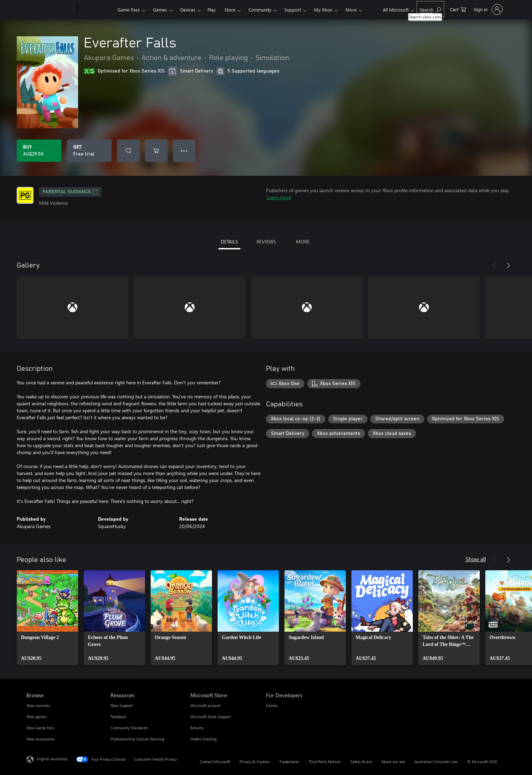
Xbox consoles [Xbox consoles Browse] (38, 705)
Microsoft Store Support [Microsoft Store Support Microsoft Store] (211, 717)
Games (160, 10)
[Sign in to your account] (488, 9)
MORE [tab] (303, 242)
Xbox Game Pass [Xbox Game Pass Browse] (40, 728)
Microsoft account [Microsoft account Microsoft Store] (206, 705)
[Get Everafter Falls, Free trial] (89, 151)
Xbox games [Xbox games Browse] (37, 717)
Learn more (279, 197)
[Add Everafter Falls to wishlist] (128, 151)
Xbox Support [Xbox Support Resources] (122, 705)
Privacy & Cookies (255, 762)
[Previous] (494, 265)
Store (230, 10)
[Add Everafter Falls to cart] (156, 151)
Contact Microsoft (215, 762)
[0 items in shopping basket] (458, 9)
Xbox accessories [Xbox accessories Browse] (41, 739)
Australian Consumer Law (436, 762)
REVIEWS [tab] (266, 242)
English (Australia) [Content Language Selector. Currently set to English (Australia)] (52, 759)
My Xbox (323, 10)
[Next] (508, 265)
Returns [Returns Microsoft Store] (197, 728)
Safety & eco (361, 762)
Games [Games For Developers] (272, 705)
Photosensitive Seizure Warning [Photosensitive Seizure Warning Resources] (137, 739)
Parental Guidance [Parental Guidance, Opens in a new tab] (70, 192)
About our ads (393, 762)
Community (260, 10)
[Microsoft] (50, 10)
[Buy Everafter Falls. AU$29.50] (39, 151)
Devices (188, 10)
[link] (47, 618)
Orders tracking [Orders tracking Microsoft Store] (203, 739)
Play (211, 10)
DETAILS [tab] (229, 242)
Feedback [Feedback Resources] (118, 717)
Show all (476, 559)
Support (293, 10)
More (351, 10)
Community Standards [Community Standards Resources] (129, 728)
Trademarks (289, 762)
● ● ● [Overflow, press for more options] (184, 151)
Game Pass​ (129, 10)
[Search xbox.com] (430, 9)
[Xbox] (96, 10)
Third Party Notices (325, 762)
